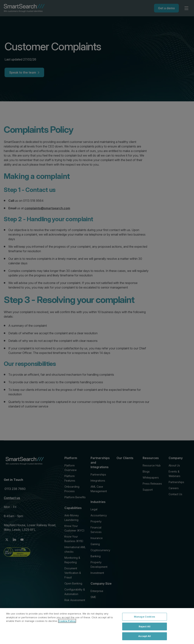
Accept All (145, 636)
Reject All (145, 626)
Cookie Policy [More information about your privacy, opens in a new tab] (67, 621)
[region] (97, 626)
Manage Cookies (145, 617)
